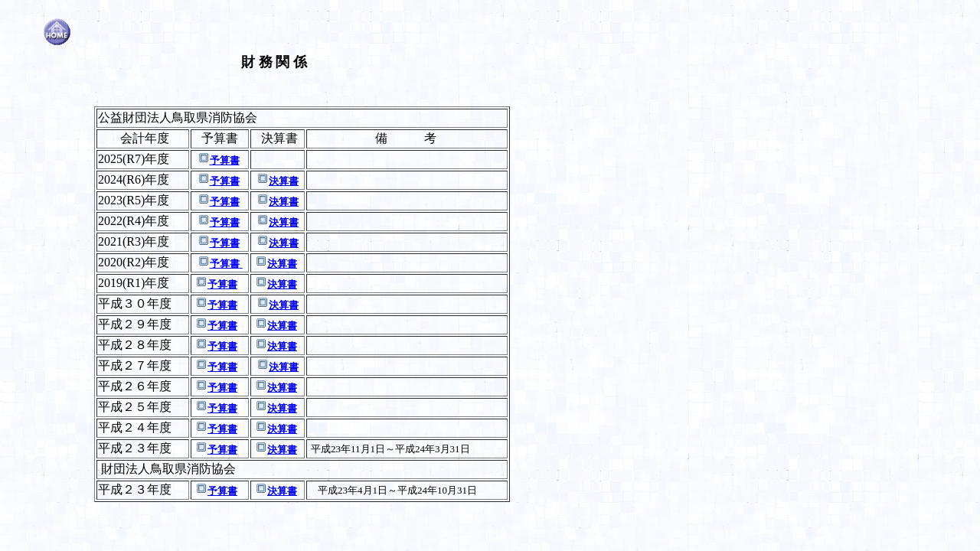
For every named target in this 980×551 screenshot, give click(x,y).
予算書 (225, 160)
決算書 (284, 181)
